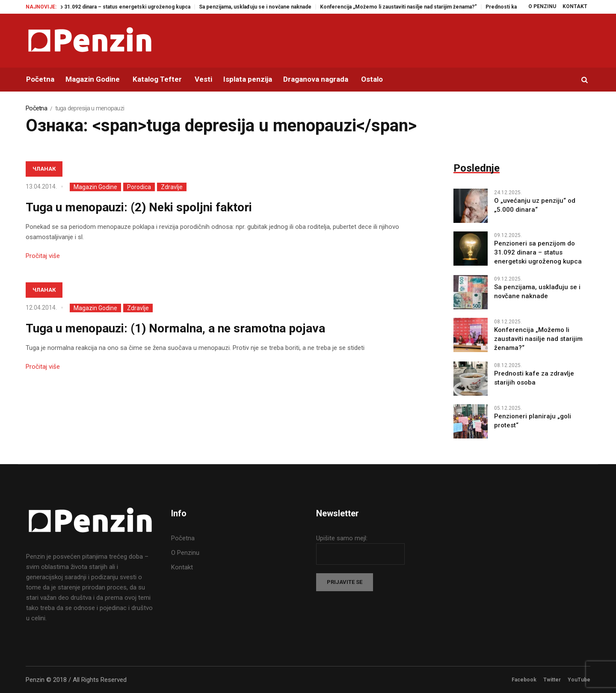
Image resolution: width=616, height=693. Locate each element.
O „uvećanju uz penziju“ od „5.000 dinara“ (535, 205)
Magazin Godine (95, 187)
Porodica (139, 187)
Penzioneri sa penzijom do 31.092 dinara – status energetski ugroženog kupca (102, 7)
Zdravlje (172, 187)
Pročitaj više (43, 256)
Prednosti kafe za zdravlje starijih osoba (534, 378)
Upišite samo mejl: (342, 538)
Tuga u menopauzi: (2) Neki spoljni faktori (139, 207)
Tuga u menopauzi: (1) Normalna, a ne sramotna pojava (175, 328)
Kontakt (182, 567)
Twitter (552, 680)
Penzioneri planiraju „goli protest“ (533, 421)
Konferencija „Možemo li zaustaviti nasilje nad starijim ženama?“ (407, 7)
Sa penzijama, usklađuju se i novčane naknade (263, 7)
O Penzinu (185, 553)
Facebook (524, 680)
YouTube (579, 680)
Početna (36, 108)
